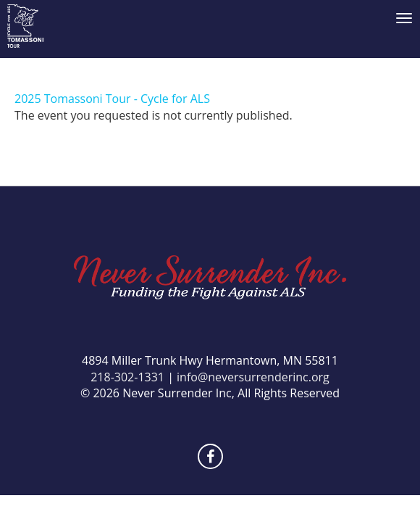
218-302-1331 (127, 377)
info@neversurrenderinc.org (253, 377)
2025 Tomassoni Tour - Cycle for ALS (112, 99)
